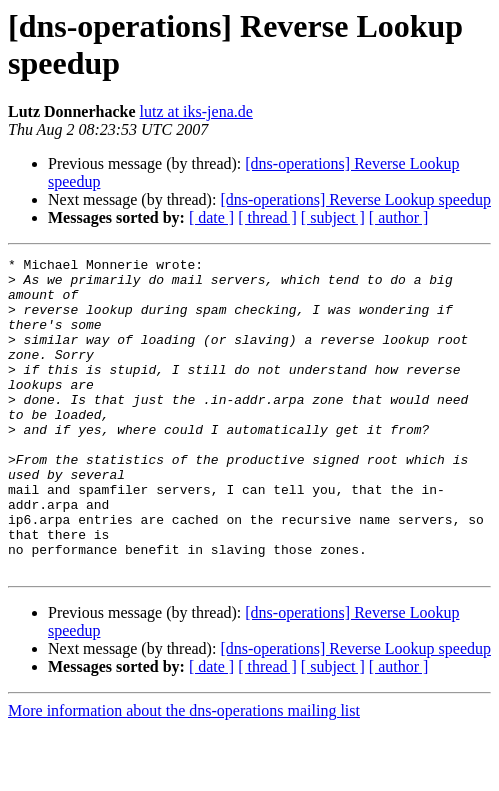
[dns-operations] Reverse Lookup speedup (355, 199)
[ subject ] (333, 217)
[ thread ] (267, 217)
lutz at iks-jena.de (196, 111)
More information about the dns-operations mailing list (184, 773)
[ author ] (399, 217)
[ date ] (211, 217)
